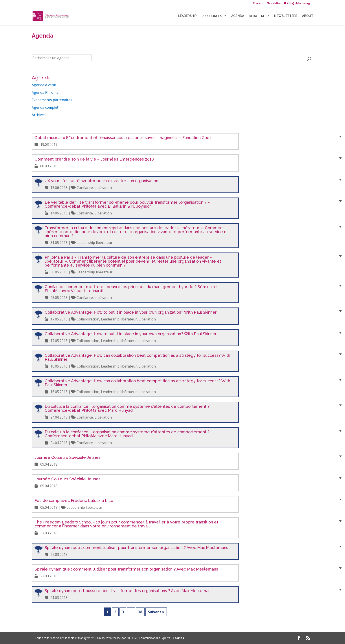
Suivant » (156, 612)
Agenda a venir (44, 85)
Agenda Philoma (45, 92)
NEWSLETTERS (286, 16)
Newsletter (274, 4)
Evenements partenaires (52, 100)
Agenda (238, 16)
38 (140, 612)
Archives (39, 115)
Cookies (178, 638)
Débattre (257, 16)
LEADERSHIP (187, 16)
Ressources (212, 16)
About (308, 16)
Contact (258, 4)
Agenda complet (45, 107)
